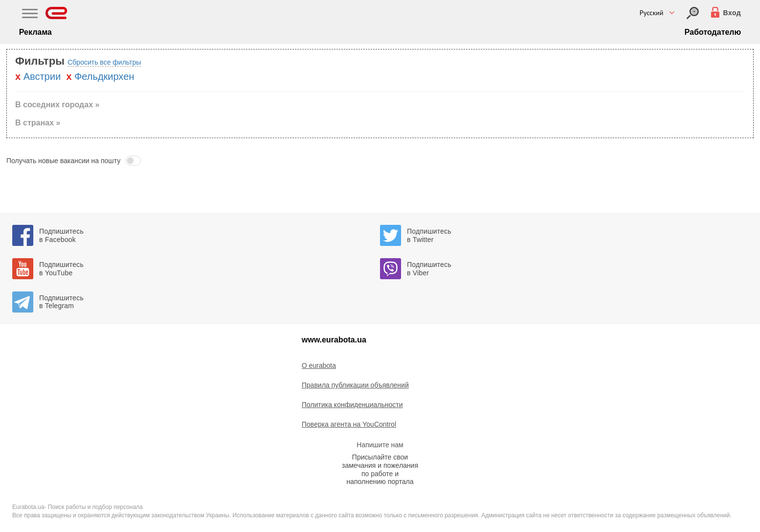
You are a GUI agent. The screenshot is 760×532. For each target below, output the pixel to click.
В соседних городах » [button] (57, 105)
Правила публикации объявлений (355, 385)
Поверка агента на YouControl (349, 424)
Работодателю (713, 32)
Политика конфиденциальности (352, 405)
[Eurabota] (57, 13)
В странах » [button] (38, 123)
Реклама (36, 32)
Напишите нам (380, 445)
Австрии (42, 76)
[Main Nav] (30, 15)
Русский (652, 13)
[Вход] (693, 13)
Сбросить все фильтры (104, 62)
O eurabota (319, 365)
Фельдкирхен (104, 76)
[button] (380, 161)
